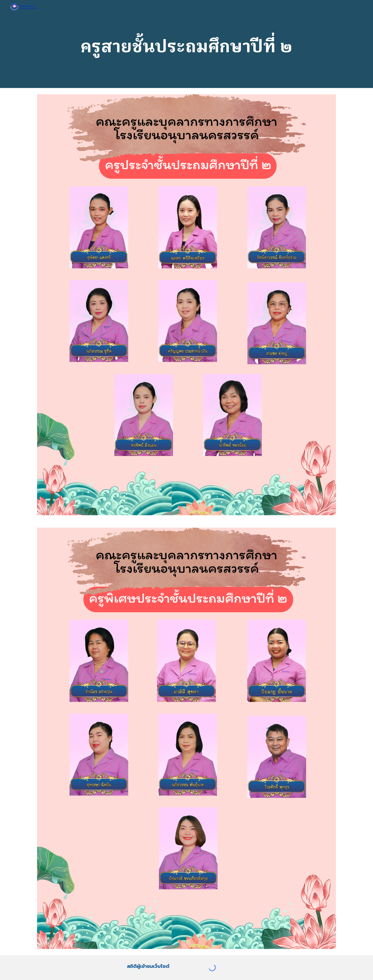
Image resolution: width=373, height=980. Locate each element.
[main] (187, 44)
